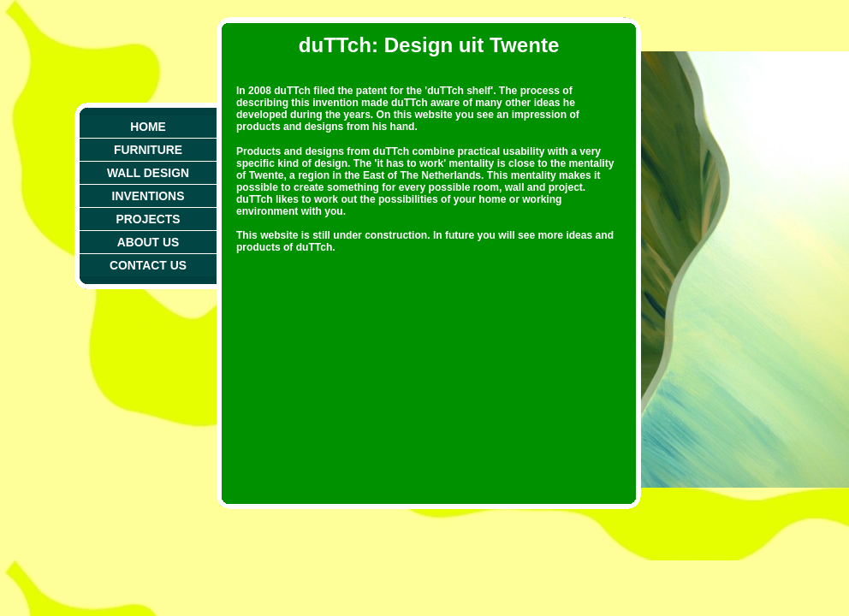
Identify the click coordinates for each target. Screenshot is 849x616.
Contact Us (148, 265)
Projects (148, 219)
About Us (148, 242)
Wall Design (148, 173)
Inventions (148, 196)
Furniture (148, 150)
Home (148, 127)
